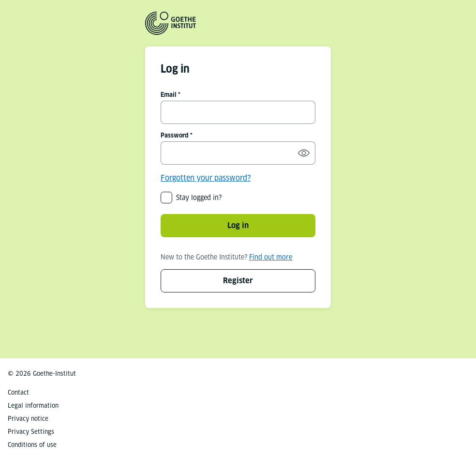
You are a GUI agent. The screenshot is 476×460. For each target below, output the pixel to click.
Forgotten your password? (206, 178)
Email (169, 95)
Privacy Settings (31, 432)
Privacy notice (28, 419)
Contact (18, 392)
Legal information (33, 406)
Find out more (271, 257)
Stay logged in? (199, 198)
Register (238, 281)
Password (175, 135)
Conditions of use (32, 445)
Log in (238, 225)
